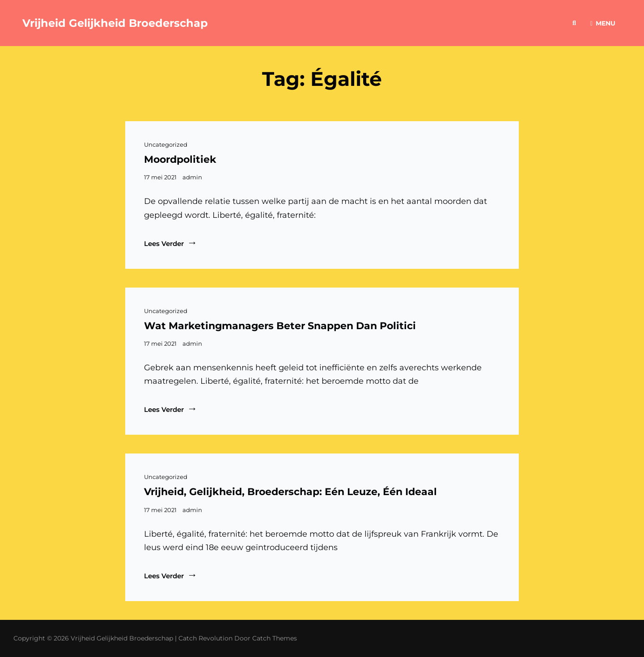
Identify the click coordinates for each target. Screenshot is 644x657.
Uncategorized (166, 144)
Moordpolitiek (180, 159)
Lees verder (171, 243)
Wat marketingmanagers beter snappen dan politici (280, 326)
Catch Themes (275, 638)
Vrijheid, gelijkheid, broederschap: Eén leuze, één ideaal (290, 492)
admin (192, 177)
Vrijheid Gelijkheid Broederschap (115, 23)
